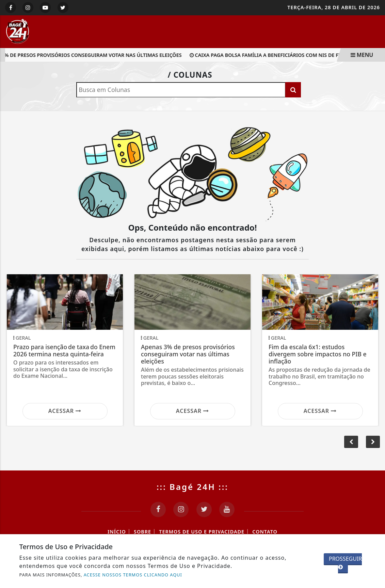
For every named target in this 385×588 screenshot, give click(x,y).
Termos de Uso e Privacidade (202, 532)
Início (117, 532)
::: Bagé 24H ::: (192, 487)
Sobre (142, 532)
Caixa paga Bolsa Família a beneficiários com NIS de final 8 (273, 55)
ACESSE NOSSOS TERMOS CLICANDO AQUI (133, 575)
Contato (265, 532)
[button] (373, 442)
